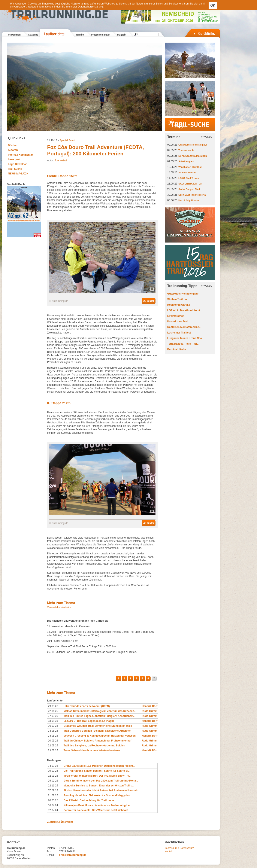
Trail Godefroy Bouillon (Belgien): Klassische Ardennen (97, 731)
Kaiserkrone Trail (178, 322)
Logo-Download (18, 164)
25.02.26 (53, 781)
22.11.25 (53, 711)
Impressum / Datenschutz (179, 848)
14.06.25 (53, 731)
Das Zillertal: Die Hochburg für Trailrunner (89, 800)
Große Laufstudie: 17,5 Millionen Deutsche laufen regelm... (99, 766)
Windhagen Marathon (190, 167)
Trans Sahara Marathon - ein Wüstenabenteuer (92, 750)
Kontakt (169, 852)
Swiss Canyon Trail (189, 189)
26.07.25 (53, 726)
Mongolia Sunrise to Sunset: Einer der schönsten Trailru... (99, 786)
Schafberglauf (186, 161)
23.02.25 (53, 750)
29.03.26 (53, 706)
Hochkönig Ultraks (189, 200)
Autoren (13, 150)
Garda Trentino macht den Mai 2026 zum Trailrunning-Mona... (101, 781)
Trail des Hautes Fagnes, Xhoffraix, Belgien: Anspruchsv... (99, 716)
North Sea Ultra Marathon (193, 156)
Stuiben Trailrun (187, 173)
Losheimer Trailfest (179, 333)
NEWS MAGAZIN (18, 174)
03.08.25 (53, 721)
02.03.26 (53, 776)
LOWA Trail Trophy (189, 178)
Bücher (12, 145)
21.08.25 (53, 795)
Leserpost (14, 159)
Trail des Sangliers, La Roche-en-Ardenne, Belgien (94, 746)
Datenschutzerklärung (90, 7)
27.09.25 (53, 716)
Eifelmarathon (176, 316)
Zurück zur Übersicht (60, 822)
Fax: (49, 852)
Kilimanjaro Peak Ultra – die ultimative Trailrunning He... (98, 805)
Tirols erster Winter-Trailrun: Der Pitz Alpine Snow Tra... (97, 776)
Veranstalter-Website (59, 607)
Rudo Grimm (150, 711)
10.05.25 (53, 741)
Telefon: (51, 848)
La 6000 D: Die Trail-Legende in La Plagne (89, 721)
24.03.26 (53, 766)
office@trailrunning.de (73, 855)
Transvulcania (186, 150)
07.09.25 (53, 791)
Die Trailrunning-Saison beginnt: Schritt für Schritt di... (97, 771)
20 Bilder (149, 301)
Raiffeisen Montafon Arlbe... (184, 327)
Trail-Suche (15, 169)
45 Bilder (149, 523)
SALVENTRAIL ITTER (190, 184)
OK (213, 5)
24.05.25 (53, 736)
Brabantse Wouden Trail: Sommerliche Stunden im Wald (98, 726)
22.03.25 (53, 746)
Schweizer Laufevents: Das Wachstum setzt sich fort (96, 810)
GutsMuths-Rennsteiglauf (193, 145)
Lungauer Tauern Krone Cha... (186, 338)
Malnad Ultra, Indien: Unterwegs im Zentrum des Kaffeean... (100, 711)
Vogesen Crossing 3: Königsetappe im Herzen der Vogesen (100, 736)
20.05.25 (53, 800)
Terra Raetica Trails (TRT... (183, 344)
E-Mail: (50, 855)
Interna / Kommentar (20, 155)
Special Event (67, 140)
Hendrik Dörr (150, 706)
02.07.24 (53, 810)
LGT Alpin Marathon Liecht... (185, 310)
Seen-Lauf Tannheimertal (192, 195)
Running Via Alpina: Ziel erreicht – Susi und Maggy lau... (98, 795)
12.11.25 (53, 786)
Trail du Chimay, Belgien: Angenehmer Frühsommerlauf (98, 741)
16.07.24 (53, 805)
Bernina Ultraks (177, 349)
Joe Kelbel (61, 161)
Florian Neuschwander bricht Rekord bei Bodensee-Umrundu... (102, 791)
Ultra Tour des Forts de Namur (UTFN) (87, 706)
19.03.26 (53, 771)
